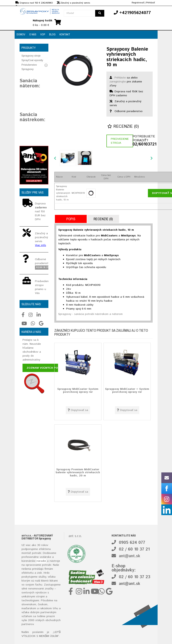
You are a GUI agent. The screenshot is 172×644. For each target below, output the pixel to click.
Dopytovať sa (78, 410)
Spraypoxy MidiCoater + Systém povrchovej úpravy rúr (127, 390)
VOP (43, 34)
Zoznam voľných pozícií (45, 368)
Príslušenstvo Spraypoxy (29, 67)
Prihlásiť (150, 3)
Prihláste (120, 78)
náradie (41, 561)
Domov (21, 34)
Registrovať (138, 3)
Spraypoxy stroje (31, 56)
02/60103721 (143, 144)
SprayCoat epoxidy (32, 60)
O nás (33, 34)
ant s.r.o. (75, 536)
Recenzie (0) (123, 127)
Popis (71, 219)
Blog (52, 34)
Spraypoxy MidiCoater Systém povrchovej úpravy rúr (78, 390)
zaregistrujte (118, 82)
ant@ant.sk (130, 556)
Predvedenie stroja (120, 141)
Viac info (40, 245)
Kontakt (65, 34)
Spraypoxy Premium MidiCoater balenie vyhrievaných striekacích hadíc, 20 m (78, 473)
